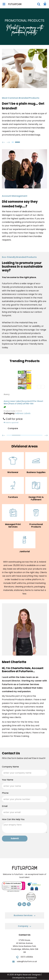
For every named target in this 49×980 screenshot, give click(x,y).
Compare (10, 429)
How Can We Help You (13, 819)
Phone (5, 793)
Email (5, 806)
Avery (7, 394)
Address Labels (23, 413)
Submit (15, 838)
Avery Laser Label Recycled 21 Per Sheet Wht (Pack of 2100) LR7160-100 (23, 402)
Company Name (10, 767)
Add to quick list (11, 423)
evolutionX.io (31, 978)
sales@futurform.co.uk (27, 962)
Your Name (8, 780)
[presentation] (22, 849)
